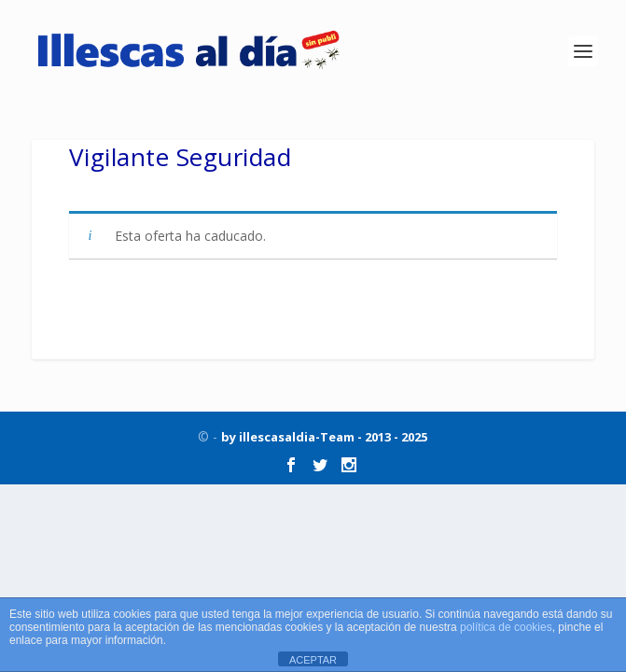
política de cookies (506, 627)
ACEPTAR (313, 660)
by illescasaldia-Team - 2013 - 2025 (324, 437)
